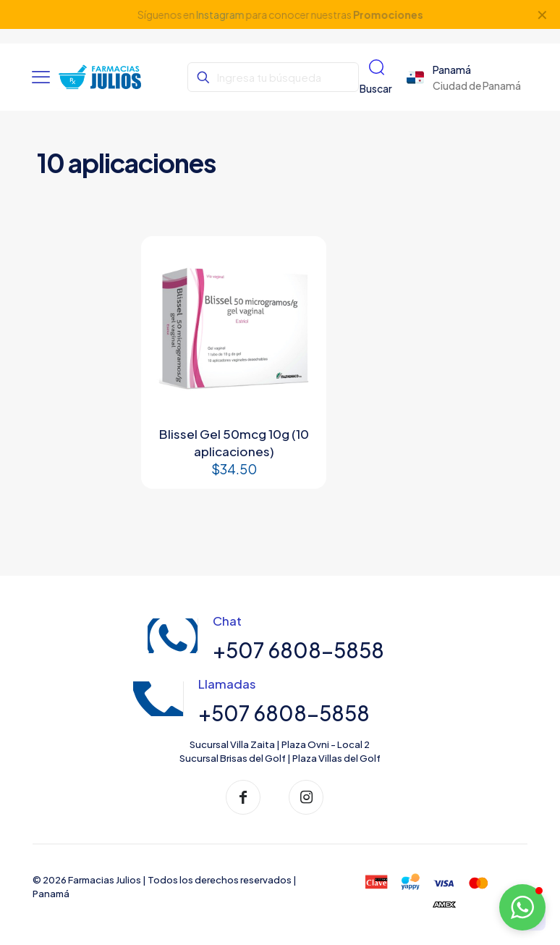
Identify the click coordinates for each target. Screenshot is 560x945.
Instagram (220, 14)
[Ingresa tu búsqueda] (273, 77)
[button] (522, 907)
